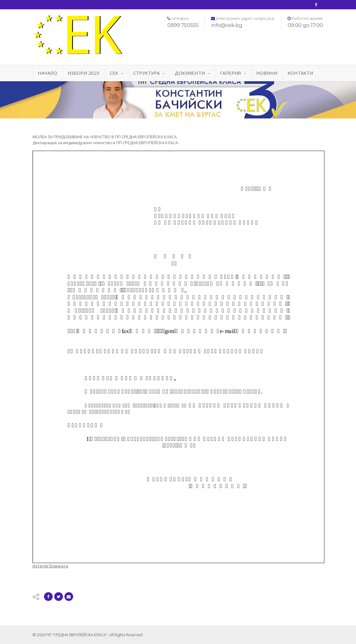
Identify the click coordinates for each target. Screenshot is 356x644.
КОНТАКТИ (300, 73)
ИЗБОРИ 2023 (84, 73)
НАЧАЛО (48, 73)
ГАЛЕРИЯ (233, 73)
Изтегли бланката (50, 566)
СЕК (116, 73)
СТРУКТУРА (149, 73)
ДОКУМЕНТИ (192, 73)
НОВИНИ (267, 73)
